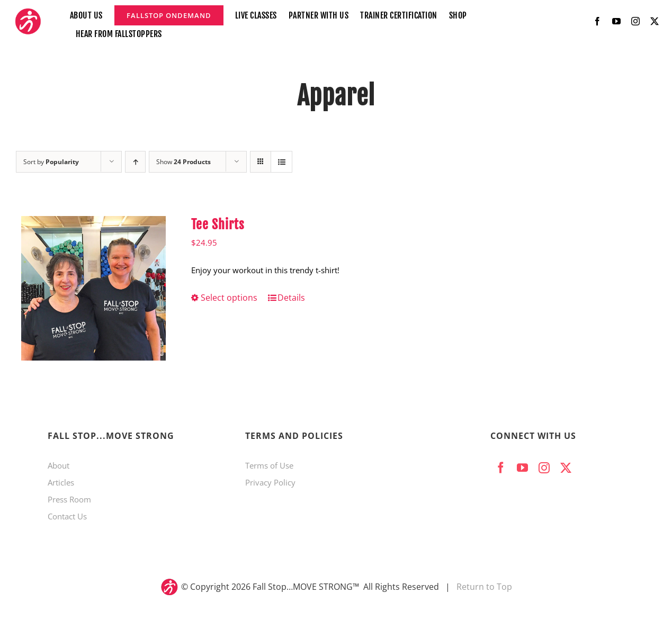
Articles (61, 482)
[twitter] (655, 21)
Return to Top (484, 587)
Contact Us (67, 516)
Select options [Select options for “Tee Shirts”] (229, 298)
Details (291, 298)
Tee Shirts (218, 224)
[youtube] (616, 21)
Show (183, 162)
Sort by (51, 162)
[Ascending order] (135, 162)
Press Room (69, 499)
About (59, 465)
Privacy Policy (270, 482)
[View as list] (281, 162)
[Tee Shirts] (93, 288)
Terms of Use (269, 465)
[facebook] (597, 21)
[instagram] (635, 21)
